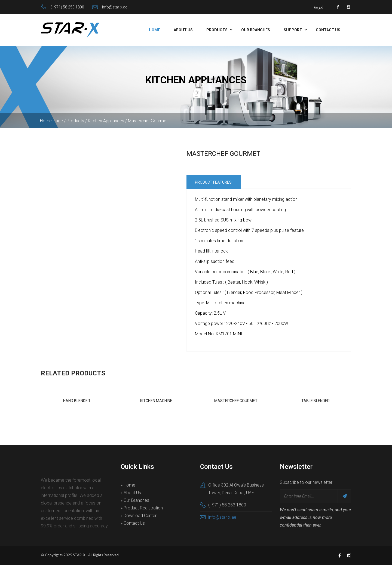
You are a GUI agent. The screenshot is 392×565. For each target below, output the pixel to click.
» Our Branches (135, 500)
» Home (128, 485)
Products (217, 30)
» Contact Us (133, 523)
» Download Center (139, 516)
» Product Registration (142, 508)
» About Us (131, 493)
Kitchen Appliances (106, 121)
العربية (319, 7)
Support (293, 30)
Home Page (51, 121)
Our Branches (256, 30)
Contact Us (328, 30)
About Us (183, 30)
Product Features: (214, 182)
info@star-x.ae (115, 7)
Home (154, 30)
